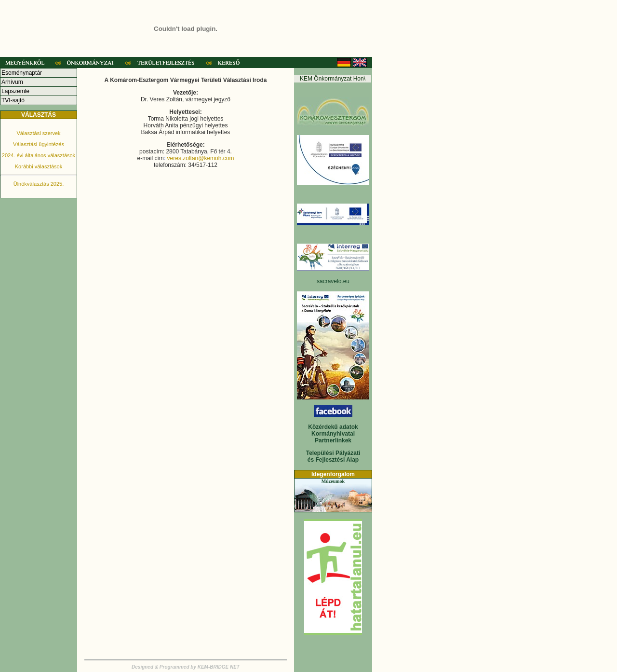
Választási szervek (38, 133)
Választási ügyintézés (39, 144)
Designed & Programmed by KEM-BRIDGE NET (186, 667)
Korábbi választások (39, 166)
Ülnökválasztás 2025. (39, 184)
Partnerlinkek (333, 440)
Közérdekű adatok (333, 427)
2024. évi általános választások (39, 155)
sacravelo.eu (333, 281)
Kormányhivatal (333, 434)
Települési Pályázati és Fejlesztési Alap (333, 456)
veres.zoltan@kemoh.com (201, 158)
